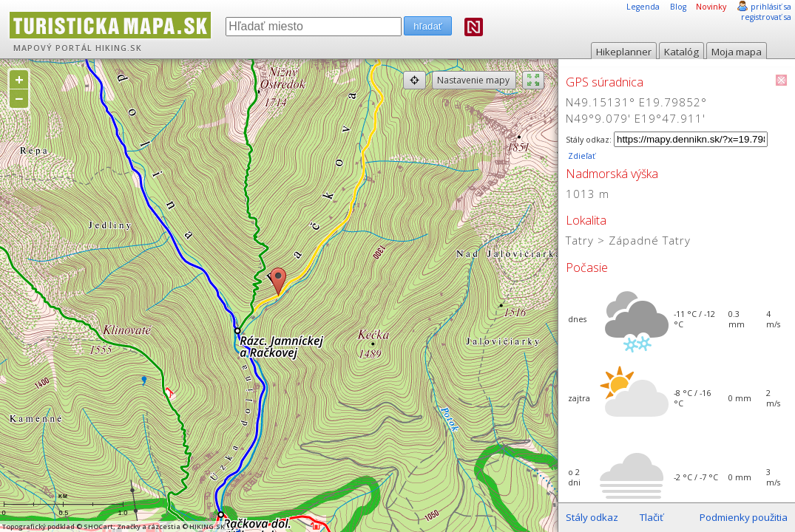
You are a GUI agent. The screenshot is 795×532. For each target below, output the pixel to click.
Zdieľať (581, 156)
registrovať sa (766, 17)
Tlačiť (652, 517)
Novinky (711, 7)
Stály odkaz (592, 517)
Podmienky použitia (744, 517)
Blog (678, 7)
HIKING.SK (119, 48)
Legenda (643, 7)
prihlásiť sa (771, 7)
